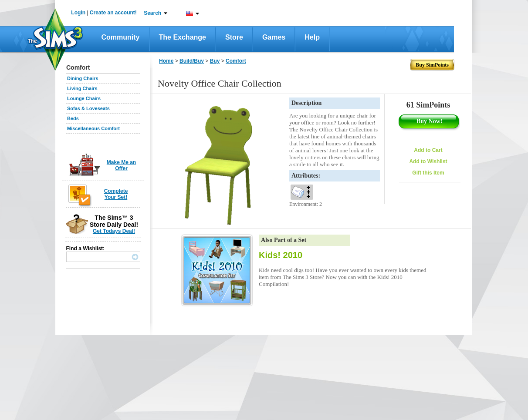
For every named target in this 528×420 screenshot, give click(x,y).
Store (234, 37)
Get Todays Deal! (114, 231)
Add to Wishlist (428, 161)
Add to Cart (428, 150)
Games (274, 37)
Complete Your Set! (116, 194)
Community (121, 37)
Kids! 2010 (281, 255)
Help (312, 37)
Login (78, 13)
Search (152, 13)
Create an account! (113, 13)
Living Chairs (82, 88)
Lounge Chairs (84, 98)
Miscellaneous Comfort (93, 128)
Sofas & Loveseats (88, 108)
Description (306, 103)
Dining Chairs (83, 78)
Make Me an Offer (121, 165)
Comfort (236, 61)
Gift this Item (428, 173)
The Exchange (183, 37)
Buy (215, 61)
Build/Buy (192, 61)
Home (166, 61)
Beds (73, 118)
